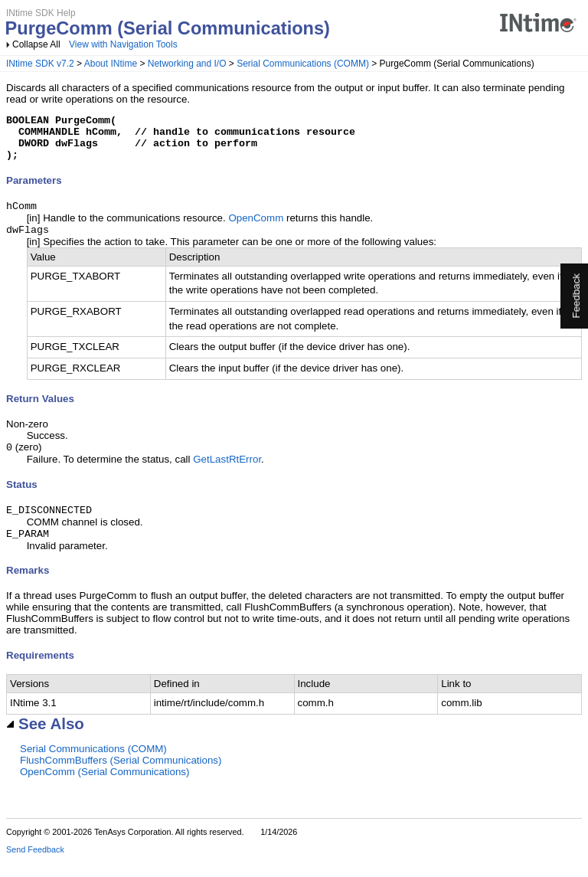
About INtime (111, 64)
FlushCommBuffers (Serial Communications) (121, 777)
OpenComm (256, 229)
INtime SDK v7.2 (40, 64)
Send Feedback (35, 866)
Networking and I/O (187, 64)
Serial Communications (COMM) (303, 64)
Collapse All (36, 44)
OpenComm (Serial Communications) (105, 789)
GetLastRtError (227, 473)
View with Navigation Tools (123, 44)
